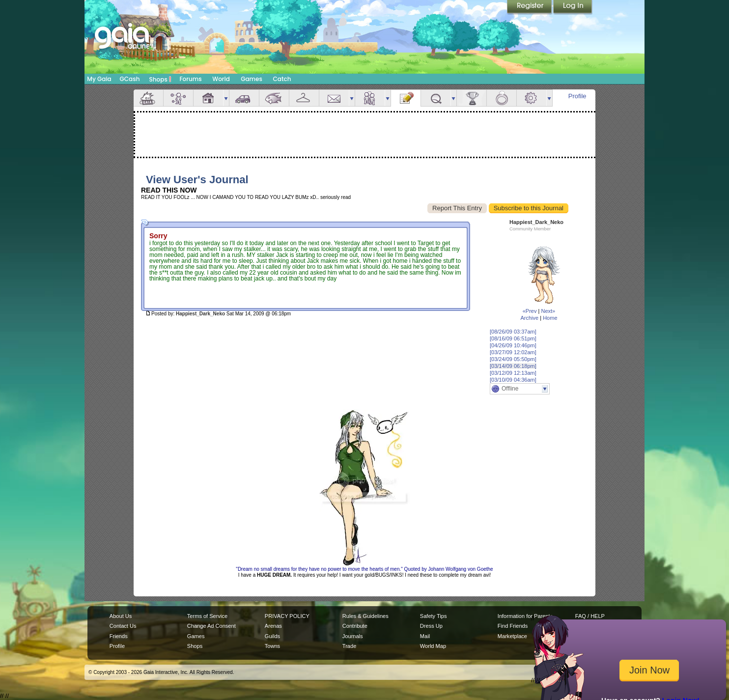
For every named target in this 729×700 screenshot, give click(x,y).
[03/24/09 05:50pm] (513, 359)
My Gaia (99, 79)
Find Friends (513, 626)
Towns (272, 646)
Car (244, 98)
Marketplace (512, 636)
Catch (282, 79)
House (208, 98)
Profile (577, 96)
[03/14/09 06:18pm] (513, 366)
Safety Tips (434, 616)
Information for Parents (525, 616)
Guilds (272, 636)
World (221, 79)
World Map (433, 646)
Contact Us (123, 626)
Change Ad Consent (211, 626)
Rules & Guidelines (365, 616)
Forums (190, 79)
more (226, 98)
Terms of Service (207, 616)
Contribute (355, 626)
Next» (548, 311)
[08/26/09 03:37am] (513, 332)
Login (573, 7)
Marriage (502, 98)
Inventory (304, 98)
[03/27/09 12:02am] (513, 352)
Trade (349, 646)
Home (550, 318)
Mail (334, 98)
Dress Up (431, 626)
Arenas (273, 626)
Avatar (178, 98)
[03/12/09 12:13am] (513, 373)
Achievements (472, 98)
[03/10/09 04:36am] (513, 380)
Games (252, 79)
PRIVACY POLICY (287, 616)
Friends (370, 98)
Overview (148, 98)
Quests (436, 98)
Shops (160, 79)
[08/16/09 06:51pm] (513, 338)
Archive (529, 318)
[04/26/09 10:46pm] (513, 345)
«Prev (530, 311)
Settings (532, 98)
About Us (121, 616)
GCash (130, 79)
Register (530, 7)
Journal (406, 98)
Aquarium (274, 98)
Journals (353, 636)
